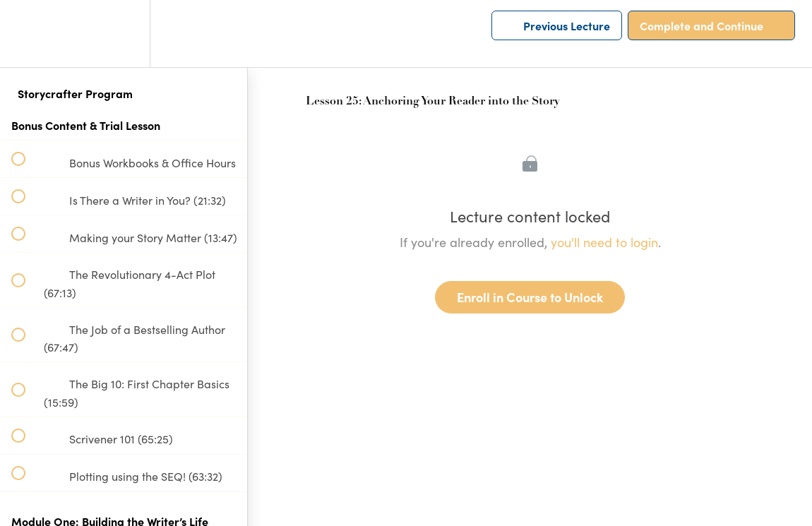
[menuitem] (124, 34)
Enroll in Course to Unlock (530, 297)
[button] (26, 34)
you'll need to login (604, 242)
